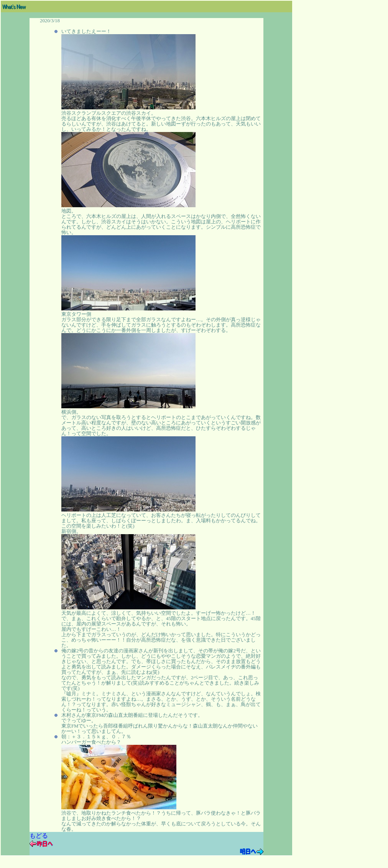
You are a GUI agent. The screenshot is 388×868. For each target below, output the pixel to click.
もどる (39, 836)
